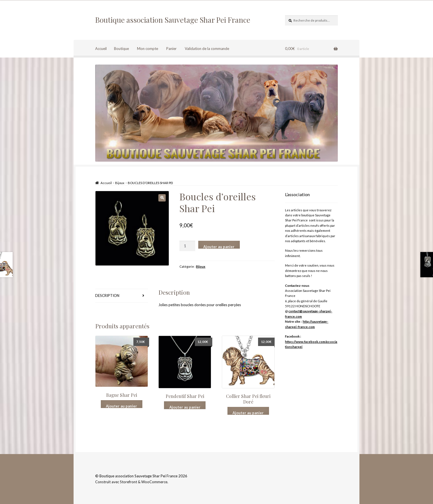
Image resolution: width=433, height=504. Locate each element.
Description (107, 295)
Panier (171, 49)
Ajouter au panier (219, 247)
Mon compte (148, 49)
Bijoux (120, 183)
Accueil (101, 49)
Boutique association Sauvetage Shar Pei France (173, 20)
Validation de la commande (207, 49)
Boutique (121, 49)
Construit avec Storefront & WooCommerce (131, 482)
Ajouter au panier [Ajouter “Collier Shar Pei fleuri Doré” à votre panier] (248, 413)
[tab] (122, 296)
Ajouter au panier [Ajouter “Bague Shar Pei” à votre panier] (121, 406)
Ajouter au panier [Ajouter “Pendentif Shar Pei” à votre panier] (185, 407)
